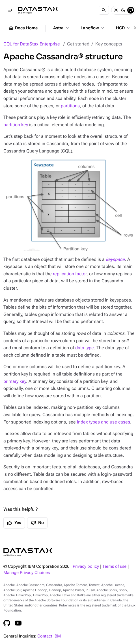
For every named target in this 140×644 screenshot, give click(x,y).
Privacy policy (86, 566)
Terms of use (114, 566)
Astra (62, 28)
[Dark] (123, 10)
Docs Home (23, 28)
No (37, 523)
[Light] (116, 10)
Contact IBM (49, 636)
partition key (16, 125)
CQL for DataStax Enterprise (32, 44)
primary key (15, 381)
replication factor (70, 274)
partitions (70, 106)
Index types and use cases (104, 422)
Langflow (93, 28)
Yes (14, 523)
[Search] (104, 10)
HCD (123, 28)
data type (85, 348)
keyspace (115, 259)
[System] (131, 10)
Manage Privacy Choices (27, 573)
